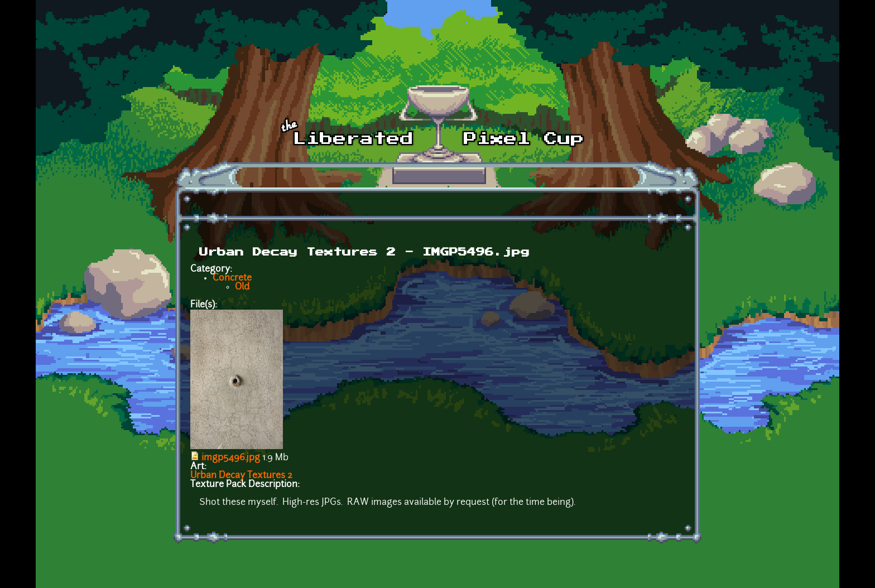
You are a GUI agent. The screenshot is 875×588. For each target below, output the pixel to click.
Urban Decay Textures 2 (241, 476)
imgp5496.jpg (231, 458)
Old (242, 287)
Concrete (232, 278)
